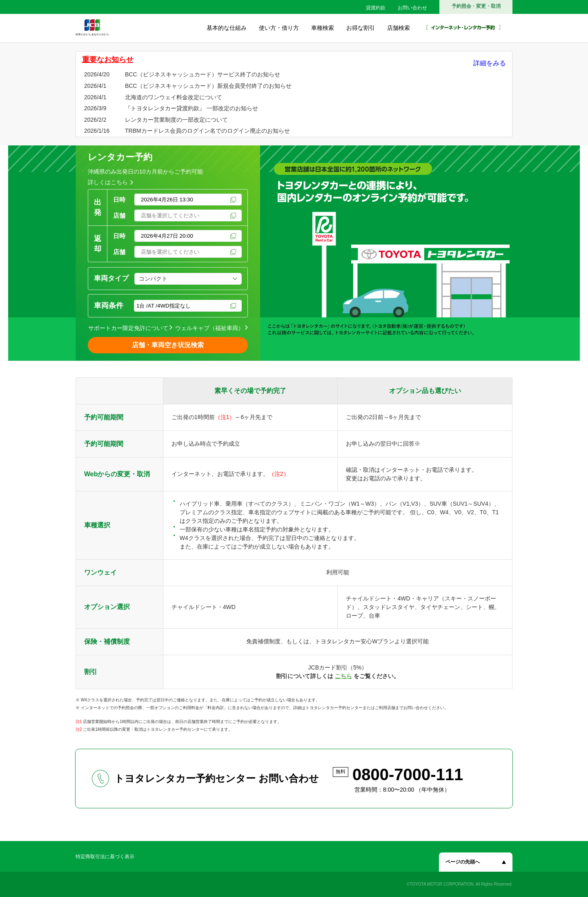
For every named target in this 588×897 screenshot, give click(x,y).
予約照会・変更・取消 (476, 6)
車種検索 (323, 28)
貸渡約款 (376, 8)
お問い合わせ (412, 8)
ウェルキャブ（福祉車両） (209, 328)
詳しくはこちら (108, 182)
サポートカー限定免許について (128, 328)
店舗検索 (399, 28)
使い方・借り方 (279, 28)
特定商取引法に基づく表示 (105, 857)
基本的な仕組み (227, 28)
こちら (343, 676)
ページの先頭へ (463, 862)
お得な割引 (361, 28)
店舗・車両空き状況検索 (168, 345)
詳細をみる (490, 63)
